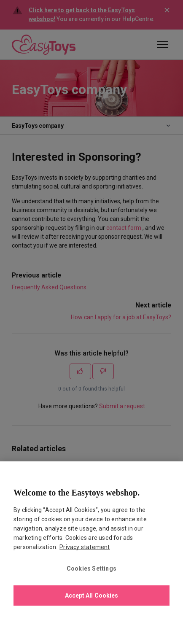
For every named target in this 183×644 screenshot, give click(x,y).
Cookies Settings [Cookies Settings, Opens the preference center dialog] (91, 569)
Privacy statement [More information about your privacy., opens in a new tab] (85, 547)
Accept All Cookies (92, 595)
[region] (91, 553)
